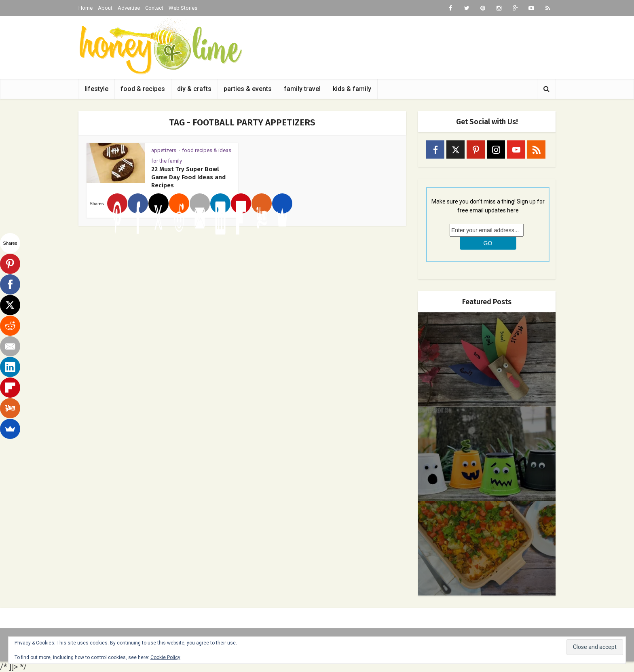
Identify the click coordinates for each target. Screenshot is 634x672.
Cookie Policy (165, 657)
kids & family (352, 89)
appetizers (164, 150)
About (105, 8)
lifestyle (96, 89)
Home (86, 8)
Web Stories (183, 8)
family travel (302, 89)
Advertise (129, 8)
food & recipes (143, 89)
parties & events (248, 89)
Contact (154, 8)
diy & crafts (194, 89)
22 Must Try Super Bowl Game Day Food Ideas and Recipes (188, 177)
